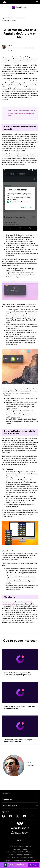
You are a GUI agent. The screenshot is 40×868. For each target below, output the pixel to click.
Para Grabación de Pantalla (16, 18)
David (10, 46)
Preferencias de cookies (20, 849)
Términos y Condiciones (16, 846)
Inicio (4, 18)
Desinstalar (28, 855)
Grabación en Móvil (10, 20)
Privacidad (28, 846)
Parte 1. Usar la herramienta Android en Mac (22, 111)
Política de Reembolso (16, 855)
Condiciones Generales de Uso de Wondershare (20, 852)
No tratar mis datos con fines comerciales (20, 857)
